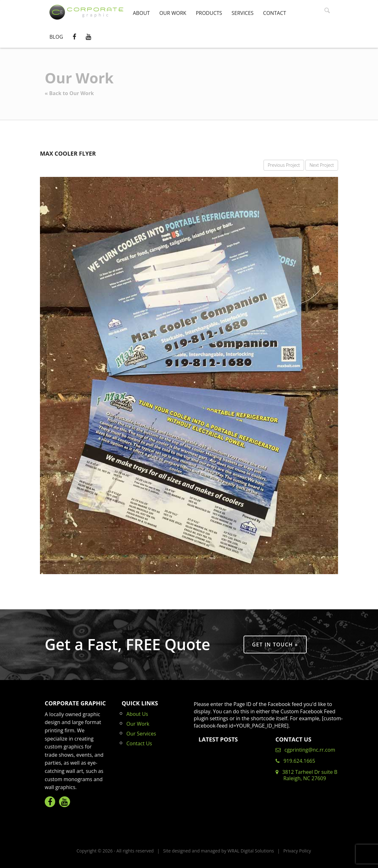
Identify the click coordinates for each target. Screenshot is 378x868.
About (141, 13)
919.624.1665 (295, 761)
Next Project (322, 165)
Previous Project (284, 165)
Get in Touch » (275, 645)
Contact (275, 13)
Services (242, 13)
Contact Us (139, 743)
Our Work (173, 13)
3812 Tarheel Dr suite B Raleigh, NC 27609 (306, 775)
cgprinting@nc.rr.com (306, 750)
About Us (137, 714)
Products (209, 13)
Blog (56, 37)
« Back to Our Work (69, 93)
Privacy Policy (297, 851)
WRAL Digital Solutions (251, 851)
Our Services (141, 734)
